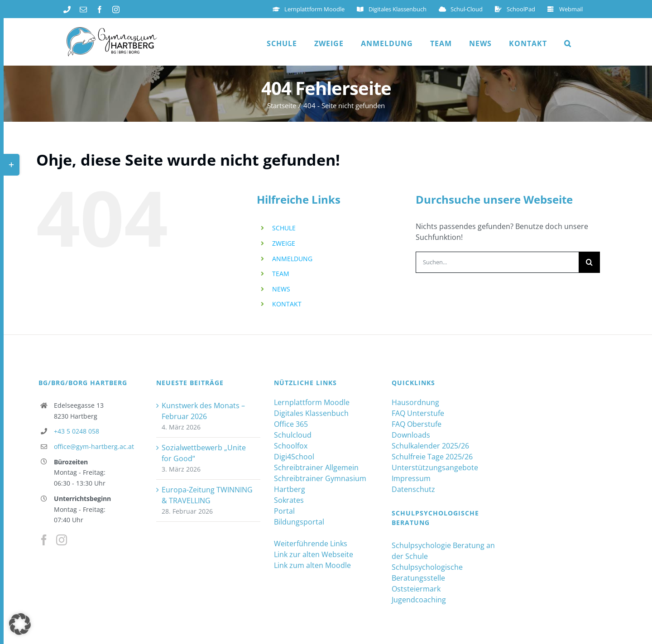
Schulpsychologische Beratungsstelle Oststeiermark (427, 578)
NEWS (281, 289)
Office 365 (291, 424)
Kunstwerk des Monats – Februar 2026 (203, 411)
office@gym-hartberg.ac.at (94, 446)
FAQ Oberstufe (417, 424)
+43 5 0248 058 (77, 431)
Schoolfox (291, 446)
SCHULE (284, 228)
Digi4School (294, 457)
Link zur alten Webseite (314, 554)
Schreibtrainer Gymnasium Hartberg (320, 484)
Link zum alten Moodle (312, 565)
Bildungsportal (299, 522)
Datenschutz (413, 489)
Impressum (411, 478)
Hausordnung (415, 402)
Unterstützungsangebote (435, 467)
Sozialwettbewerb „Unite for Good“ (204, 453)
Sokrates (289, 500)
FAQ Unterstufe (418, 413)
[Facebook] (44, 540)
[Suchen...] (497, 262)
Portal (284, 511)
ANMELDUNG (292, 259)
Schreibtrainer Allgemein (316, 467)
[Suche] (589, 262)
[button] (568, 43)
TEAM (281, 274)
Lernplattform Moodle (312, 402)
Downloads (411, 435)
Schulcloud (293, 435)
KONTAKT (287, 304)
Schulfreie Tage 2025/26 (432, 457)
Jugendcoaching (419, 600)
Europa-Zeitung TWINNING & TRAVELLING (207, 495)
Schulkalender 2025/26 (430, 446)
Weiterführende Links (311, 544)
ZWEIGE (284, 243)
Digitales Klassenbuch (311, 413)
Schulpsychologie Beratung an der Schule (443, 551)
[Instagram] (62, 540)
